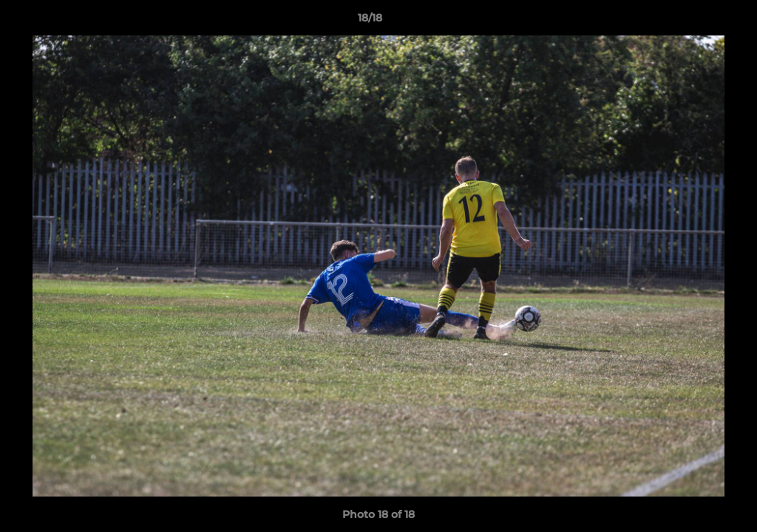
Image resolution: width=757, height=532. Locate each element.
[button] (695, 21)
